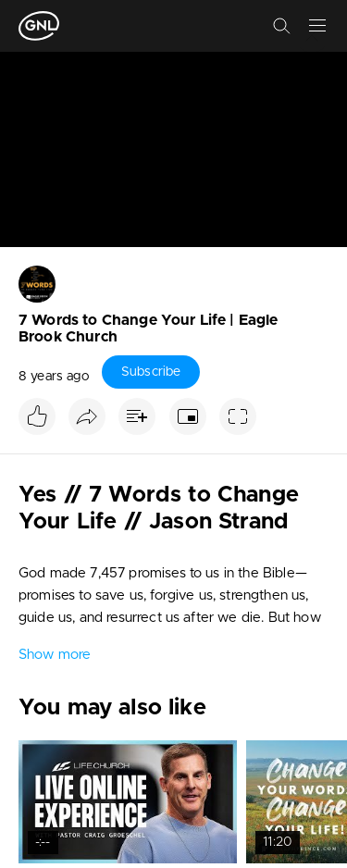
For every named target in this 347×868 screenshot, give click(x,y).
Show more (55, 655)
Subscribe (151, 372)
